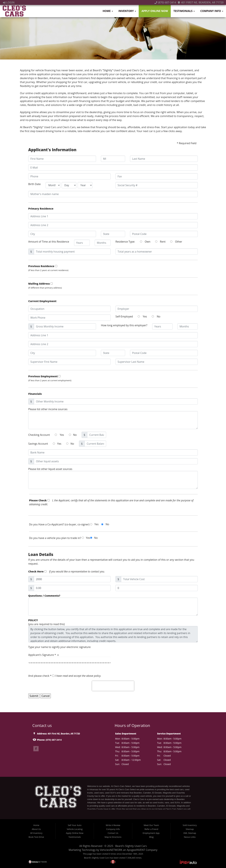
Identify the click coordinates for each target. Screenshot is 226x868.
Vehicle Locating (75, 829)
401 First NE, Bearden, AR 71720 (201, 2)
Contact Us (113, 833)
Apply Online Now (155, 11)
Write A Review (113, 825)
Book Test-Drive (36, 837)
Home (108, 11)
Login (9, 2)
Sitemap (190, 829)
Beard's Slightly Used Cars (131, 846)
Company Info (212, 11)
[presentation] (113, 686)
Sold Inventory (190, 825)
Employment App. (151, 833)
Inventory (127, 11)
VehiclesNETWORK (111, 850)
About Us (36, 829)
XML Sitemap (190, 833)
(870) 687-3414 (165, 2)
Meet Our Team (151, 825)
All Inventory (36, 833)
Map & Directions (113, 837)
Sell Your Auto (75, 825)
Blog (151, 837)
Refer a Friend (151, 829)
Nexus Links (190, 837)
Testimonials (184, 11)
